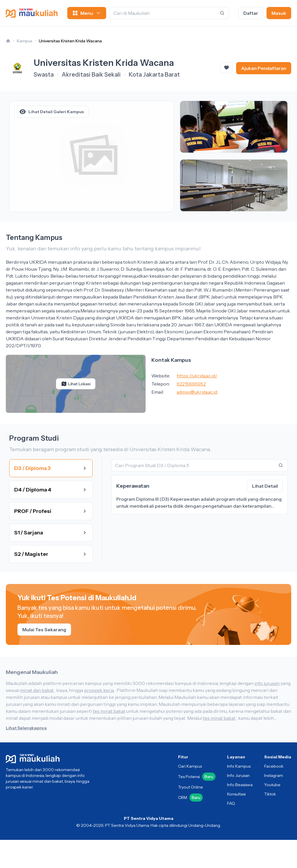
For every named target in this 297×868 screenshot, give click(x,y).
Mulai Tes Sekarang (44, 630)
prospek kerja (99, 690)
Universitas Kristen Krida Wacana (70, 41)
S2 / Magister (51, 554)
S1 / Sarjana (51, 533)
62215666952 (191, 384)
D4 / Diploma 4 (51, 490)
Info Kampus (239, 766)
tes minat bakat (109, 711)
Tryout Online (191, 787)
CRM (190, 798)
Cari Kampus (190, 766)
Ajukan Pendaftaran (264, 68)
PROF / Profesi (51, 511)
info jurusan (267, 683)
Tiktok (270, 794)
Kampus (25, 41)
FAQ (231, 803)
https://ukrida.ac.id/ (197, 376)
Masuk (279, 13)
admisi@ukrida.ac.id (197, 392)
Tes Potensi (197, 777)
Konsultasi (236, 794)
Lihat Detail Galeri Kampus (51, 112)
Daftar (251, 13)
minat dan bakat (37, 690)
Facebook (274, 766)
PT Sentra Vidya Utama (149, 818)
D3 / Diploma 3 (51, 468)
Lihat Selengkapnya (26, 728)
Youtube (272, 785)
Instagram (274, 775)
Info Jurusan (238, 775)
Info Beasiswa (240, 785)
